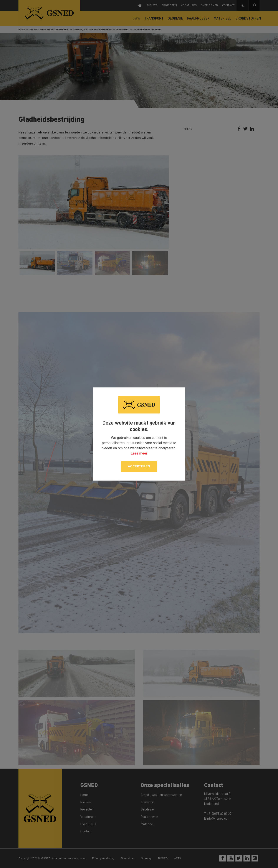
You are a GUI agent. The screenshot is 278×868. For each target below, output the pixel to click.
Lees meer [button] (139, 453)
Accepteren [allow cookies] (139, 466)
